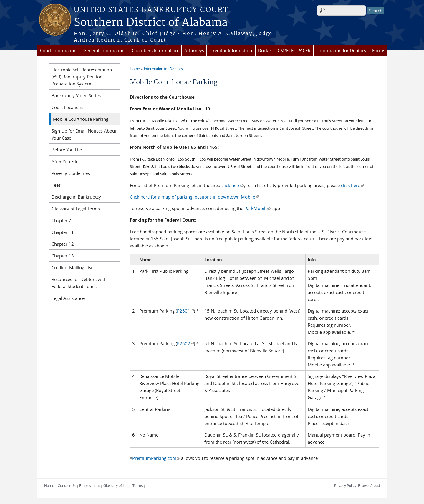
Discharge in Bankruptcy (76, 197)
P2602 (185, 343)
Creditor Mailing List (72, 267)
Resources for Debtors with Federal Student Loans (79, 283)
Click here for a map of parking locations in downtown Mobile (194, 197)
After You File (65, 161)
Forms (379, 50)
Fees (56, 185)
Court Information (58, 50)
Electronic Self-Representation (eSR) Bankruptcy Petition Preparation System (82, 77)
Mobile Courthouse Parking (81, 119)
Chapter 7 (61, 220)
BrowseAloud (369, 485)
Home (135, 69)
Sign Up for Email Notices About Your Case (84, 134)
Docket (265, 50)
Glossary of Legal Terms (76, 209)
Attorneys (194, 50)
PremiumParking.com (156, 458)
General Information (104, 50)
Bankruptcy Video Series (76, 95)
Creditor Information (231, 50)
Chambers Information (155, 50)
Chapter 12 (63, 244)
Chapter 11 (63, 232)
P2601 (185, 311)
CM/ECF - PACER (294, 50)
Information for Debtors (342, 50)
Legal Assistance (68, 298)
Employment (90, 485)
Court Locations (67, 107)
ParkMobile (258, 208)
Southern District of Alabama (151, 23)
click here (233, 185)
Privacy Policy (345, 485)
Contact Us (67, 485)
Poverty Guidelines (71, 173)
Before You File (67, 150)
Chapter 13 (63, 256)
